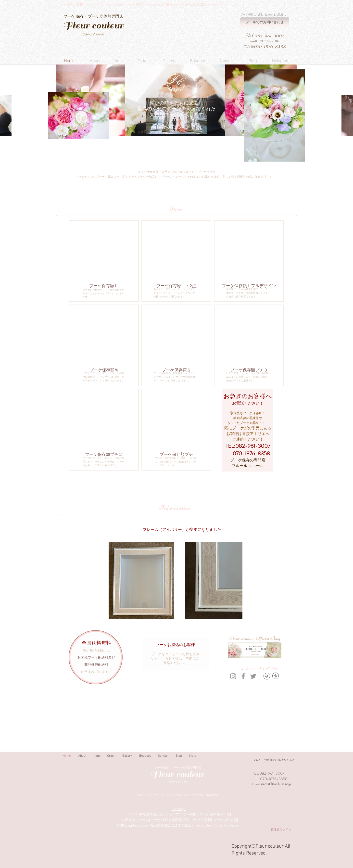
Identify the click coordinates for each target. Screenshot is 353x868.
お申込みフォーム (135, 820)
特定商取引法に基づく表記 (171, 825)
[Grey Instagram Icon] (233, 676)
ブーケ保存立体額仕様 (146, 814)
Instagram (232, 825)
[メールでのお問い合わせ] (265, 22)
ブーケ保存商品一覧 (215, 814)
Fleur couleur (203, 825)
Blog (219, 825)
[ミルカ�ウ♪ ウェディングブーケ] (259, 669)
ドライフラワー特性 (181, 814)
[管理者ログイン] (281, 830)
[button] (95, 61)
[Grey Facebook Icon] (243, 676)
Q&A (145, 825)
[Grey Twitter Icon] (253, 676)
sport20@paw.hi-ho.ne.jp (276, 784)
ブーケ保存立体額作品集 (170, 820)
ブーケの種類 (201, 820)
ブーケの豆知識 (225, 820)
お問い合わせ (129, 825)
